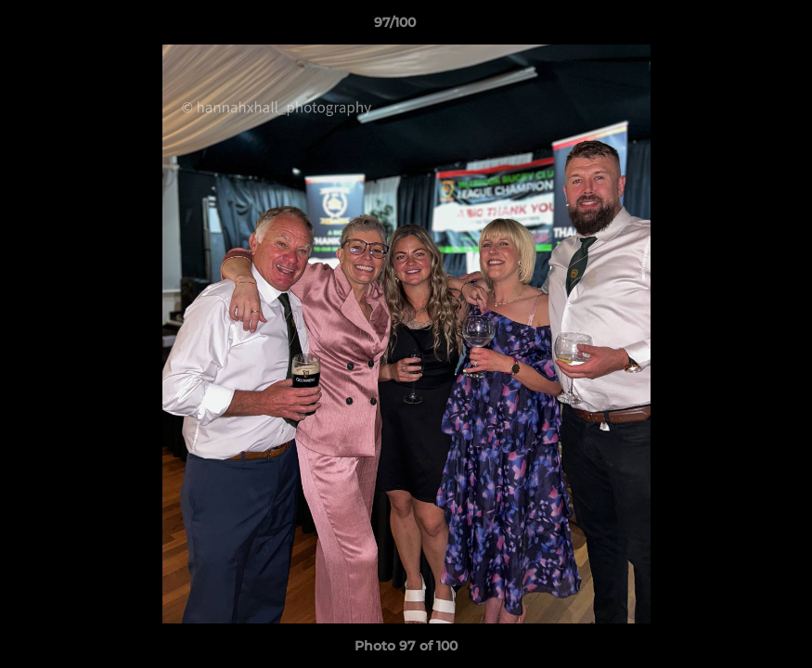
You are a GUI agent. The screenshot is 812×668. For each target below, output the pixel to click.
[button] (734, 27)
